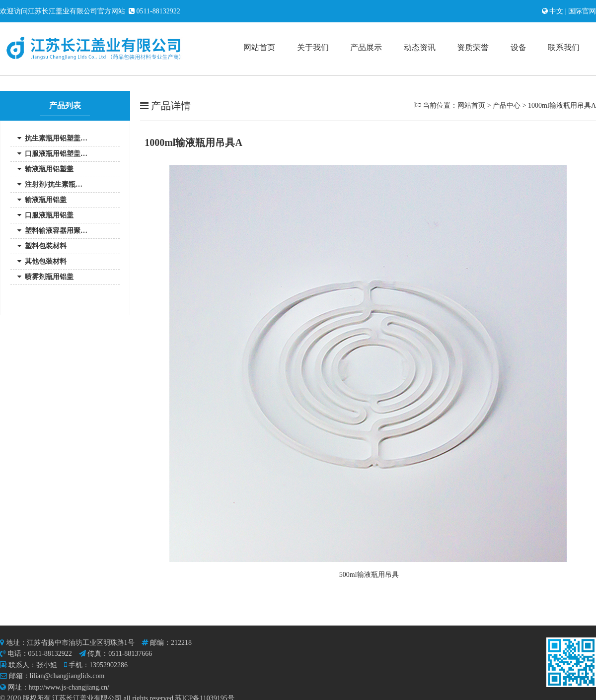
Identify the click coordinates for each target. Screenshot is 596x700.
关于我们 (313, 47)
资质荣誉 (473, 47)
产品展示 (366, 47)
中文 (557, 11)
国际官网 (582, 11)
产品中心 (507, 105)
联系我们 (564, 47)
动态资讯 (420, 47)
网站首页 (259, 47)
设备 (519, 47)
